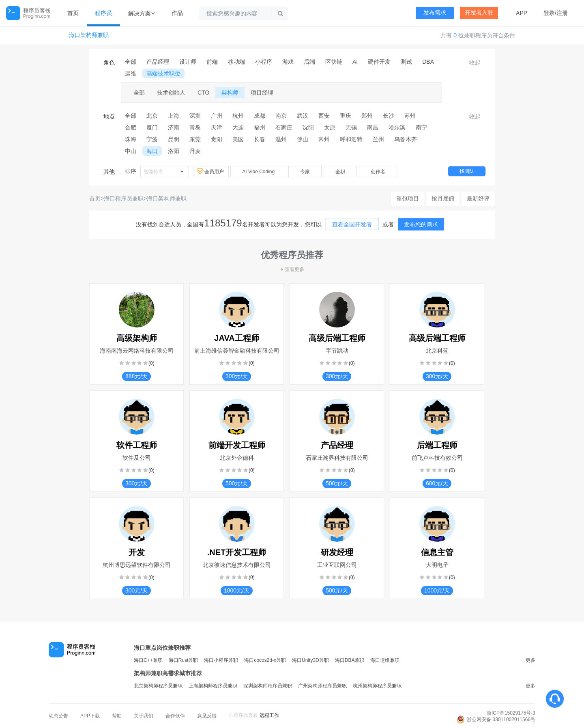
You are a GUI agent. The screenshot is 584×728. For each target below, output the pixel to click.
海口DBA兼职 (350, 660)
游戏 (288, 62)
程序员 (103, 13)
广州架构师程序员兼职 (322, 686)
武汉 (303, 116)
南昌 (373, 127)
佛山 (303, 139)
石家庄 (284, 127)
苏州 (410, 116)
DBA (428, 62)
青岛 (195, 127)
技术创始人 (171, 93)
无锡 (351, 127)
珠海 (131, 139)
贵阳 (217, 139)
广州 (217, 116)
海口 (152, 151)
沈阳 (308, 127)
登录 (549, 13)
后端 (309, 62)
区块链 (334, 62)
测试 (406, 62)
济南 (174, 127)
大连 (238, 127)
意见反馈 (207, 716)
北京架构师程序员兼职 (158, 686)
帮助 (117, 716)
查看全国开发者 (352, 224)
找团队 (467, 171)
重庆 (346, 116)
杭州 (238, 116)
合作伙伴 (175, 716)
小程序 (264, 62)
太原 (330, 127)
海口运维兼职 (385, 660)
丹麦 (195, 151)
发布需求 (435, 13)
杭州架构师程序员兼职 (377, 686)
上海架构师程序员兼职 (213, 686)
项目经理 (262, 93)
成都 (260, 116)
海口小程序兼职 (221, 660)
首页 (73, 13)
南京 (281, 116)
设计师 (188, 62)
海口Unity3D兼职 (310, 660)
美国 (238, 139)
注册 (562, 13)
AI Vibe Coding (258, 172)
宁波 (152, 139)
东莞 (195, 139)
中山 (131, 151)
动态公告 (58, 716)
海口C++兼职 (148, 660)
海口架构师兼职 (89, 35)
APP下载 (90, 716)
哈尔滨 (397, 127)
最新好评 (478, 198)
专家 (305, 172)
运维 (131, 73)
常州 (324, 139)
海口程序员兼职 (124, 198)
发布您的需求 (421, 224)
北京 (152, 116)
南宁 (421, 127)
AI (355, 62)
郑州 (367, 116)
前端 (212, 62)
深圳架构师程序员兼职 (268, 686)
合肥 (131, 127)
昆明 (174, 139)
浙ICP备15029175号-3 (511, 713)
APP (522, 13)
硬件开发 (379, 62)
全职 (340, 172)
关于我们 (144, 716)
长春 (260, 139)
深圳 (195, 116)
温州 (281, 139)
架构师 (230, 93)
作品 (177, 13)
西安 (324, 116)
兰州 (378, 139)
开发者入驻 (479, 13)
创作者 (378, 172)
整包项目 (408, 198)
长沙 (389, 116)
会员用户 (211, 171)
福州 (260, 127)
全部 (131, 62)
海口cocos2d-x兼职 (265, 660)
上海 (174, 116)
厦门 (152, 127)
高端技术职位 (163, 73)
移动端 (236, 62)
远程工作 (269, 715)
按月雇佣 (443, 198)
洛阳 (174, 151)
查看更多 (292, 269)
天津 (217, 127)
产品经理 (158, 62)
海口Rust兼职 (184, 660)
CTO (203, 93)
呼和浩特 (351, 139)
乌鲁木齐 (406, 139)
